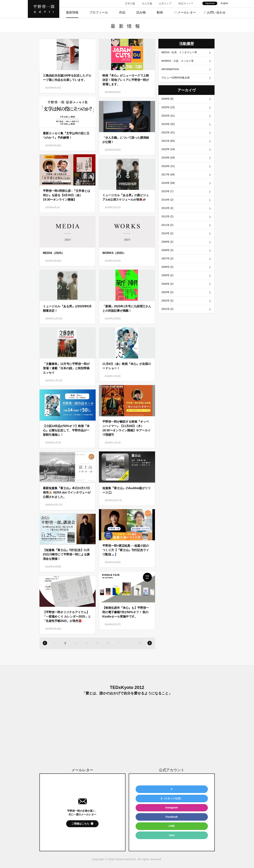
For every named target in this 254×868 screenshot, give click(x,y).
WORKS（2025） (114, 253)
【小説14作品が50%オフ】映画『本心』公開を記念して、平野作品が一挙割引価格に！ (66, 430)
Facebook (172, 817)
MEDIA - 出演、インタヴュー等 (179, 53)
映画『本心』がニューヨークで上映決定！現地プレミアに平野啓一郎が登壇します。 (126, 80)
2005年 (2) (168, 283)
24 (140, 643)
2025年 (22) (168, 109)
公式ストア (165, 3)
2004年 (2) (168, 292)
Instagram (172, 808)
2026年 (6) (168, 100)
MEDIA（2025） (54, 253)
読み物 (141, 12)
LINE (172, 826)
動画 (160, 12)
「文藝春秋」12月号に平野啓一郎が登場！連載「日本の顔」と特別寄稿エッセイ (66, 368)
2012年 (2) (168, 222)
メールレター (187, 12)
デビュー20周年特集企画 (176, 79)
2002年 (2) (168, 309)
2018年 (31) (168, 170)
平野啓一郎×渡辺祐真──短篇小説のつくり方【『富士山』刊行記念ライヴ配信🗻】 (126, 550)
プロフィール (99, 12)
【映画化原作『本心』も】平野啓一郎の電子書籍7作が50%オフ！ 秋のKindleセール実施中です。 (126, 612)
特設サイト (185, 3)
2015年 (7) (168, 196)
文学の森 (130, 3)
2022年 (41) (168, 135)
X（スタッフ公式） (172, 798)
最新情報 (72, 12)
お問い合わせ (216, 12)
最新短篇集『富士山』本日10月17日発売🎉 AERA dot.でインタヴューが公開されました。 (67, 492)
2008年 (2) (168, 257)
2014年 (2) (168, 205)
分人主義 (147, 3)
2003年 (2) (168, 301)
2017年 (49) (168, 179)
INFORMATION (171, 70)
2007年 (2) (168, 266)
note (172, 835)
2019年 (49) (168, 161)
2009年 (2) (168, 248)
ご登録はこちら (80, 824)
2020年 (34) (168, 152)
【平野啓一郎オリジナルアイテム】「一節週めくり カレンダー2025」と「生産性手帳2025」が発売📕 (67, 617)
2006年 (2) (168, 274)
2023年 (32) (168, 126)
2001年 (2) (168, 318)
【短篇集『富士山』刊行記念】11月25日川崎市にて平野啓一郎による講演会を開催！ (66, 554)
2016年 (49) (168, 187)
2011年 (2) (168, 231)
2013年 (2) (168, 213)
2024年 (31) (168, 118)
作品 (122, 12)
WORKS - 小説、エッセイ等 (178, 61)
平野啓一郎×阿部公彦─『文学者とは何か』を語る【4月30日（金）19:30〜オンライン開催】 (67, 195)
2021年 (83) (168, 144)
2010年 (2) (168, 240)
